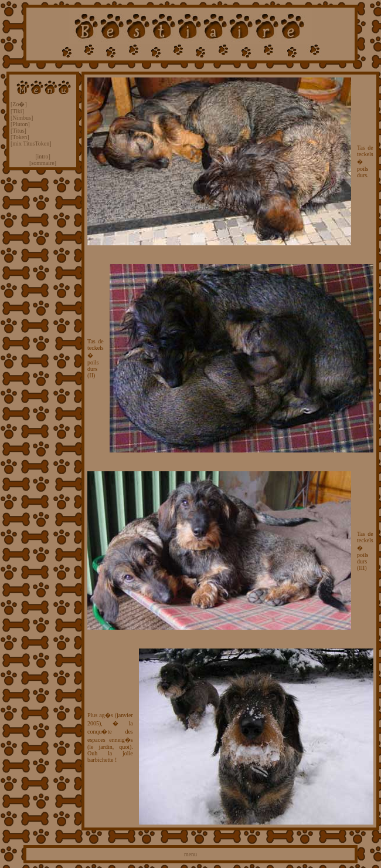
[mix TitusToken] (31, 143)
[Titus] (18, 131)
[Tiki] (17, 111)
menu (190, 854)
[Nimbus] (22, 118)
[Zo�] (19, 104)
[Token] (20, 137)
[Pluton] (20, 124)
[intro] (43, 156)
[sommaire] (43, 163)
